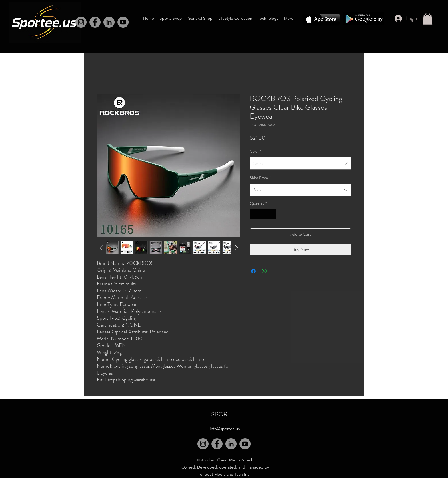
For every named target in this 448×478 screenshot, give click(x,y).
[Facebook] (95, 22)
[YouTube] (245, 444)
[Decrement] (254, 214)
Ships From (260, 178)
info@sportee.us (225, 429)
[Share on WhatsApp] (264, 271)
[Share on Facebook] (253, 271)
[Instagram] (81, 22)
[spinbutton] (263, 214)
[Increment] (272, 214)
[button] (428, 19)
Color (256, 151)
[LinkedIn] (109, 22)
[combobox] (300, 163)
